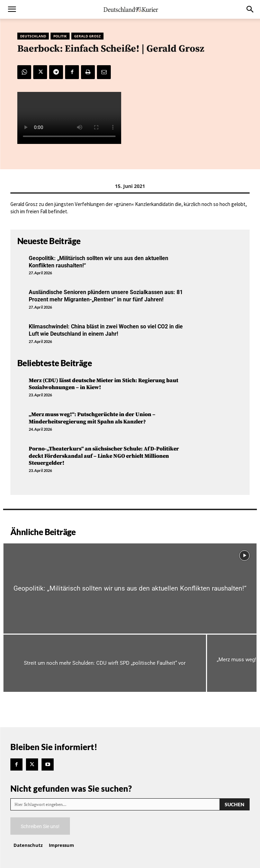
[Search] (235, 804)
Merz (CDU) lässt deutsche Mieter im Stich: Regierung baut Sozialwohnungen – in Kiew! (104, 384)
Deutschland (33, 36)
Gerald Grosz (87, 36)
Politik (60, 36)
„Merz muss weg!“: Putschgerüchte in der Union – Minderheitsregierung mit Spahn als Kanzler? (92, 418)
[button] (12, 9)
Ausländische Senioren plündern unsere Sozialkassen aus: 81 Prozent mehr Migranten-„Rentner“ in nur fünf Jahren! (106, 296)
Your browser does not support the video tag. (69, 118)
